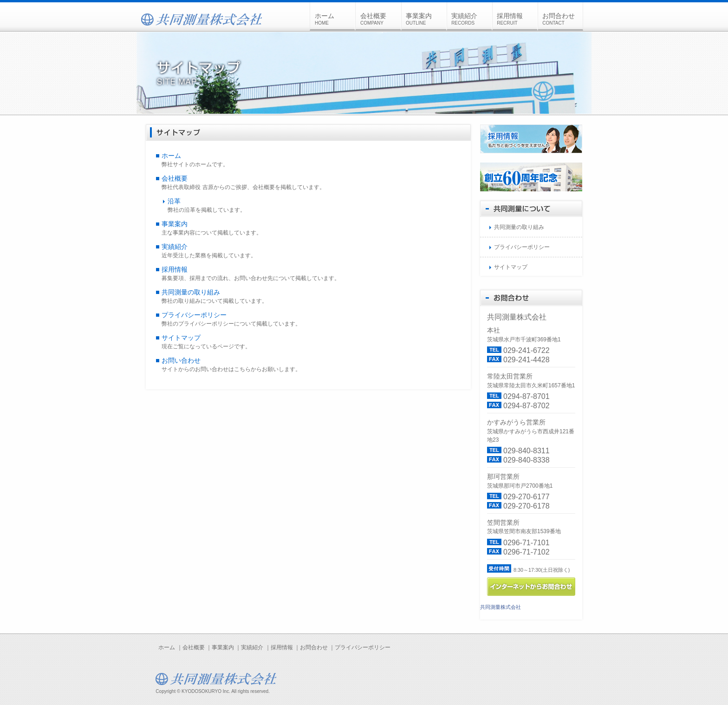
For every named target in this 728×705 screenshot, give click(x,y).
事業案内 (426, 19)
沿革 (174, 201)
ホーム (335, 19)
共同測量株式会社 (500, 607)
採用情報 (517, 19)
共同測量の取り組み (191, 292)
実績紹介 (471, 19)
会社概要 (380, 19)
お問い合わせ (181, 360)
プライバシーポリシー (194, 315)
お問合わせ (562, 19)
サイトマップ (181, 338)
